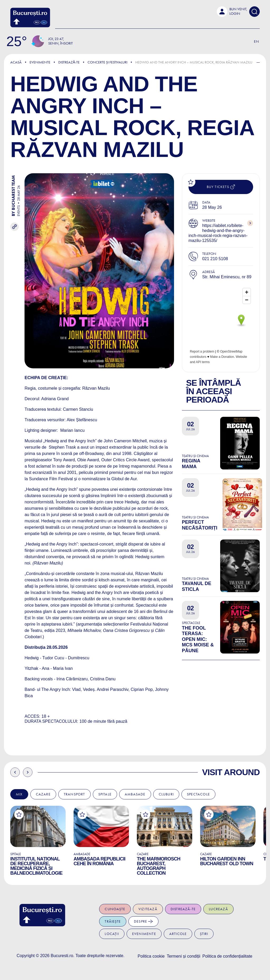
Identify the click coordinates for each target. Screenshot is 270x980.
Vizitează (148, 909)
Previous (15, 772)
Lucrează (218, 909)
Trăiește (113, 921)
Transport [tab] (74, 794)
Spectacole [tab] (198, 794)
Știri (204, 934)
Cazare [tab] (43, 794)
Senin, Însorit (61, 43)
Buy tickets (221, 187)
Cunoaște (115, 909)
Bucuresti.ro (62, 956)
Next (28, 772)
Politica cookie (151, 956)
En (257, 41)
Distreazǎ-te (69, 62)
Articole (178, 934)
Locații (112, 934)
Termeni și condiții (183, 956)
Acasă (16, 62)
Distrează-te (183, 909)
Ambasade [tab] (135, 794)
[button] (232, 12)
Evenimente (40, 62)
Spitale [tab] (105, 794)
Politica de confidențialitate (227, 956)
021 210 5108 (215, 259)
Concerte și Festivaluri (107, 62)
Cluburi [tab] (166, 794)
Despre (143, 921)
